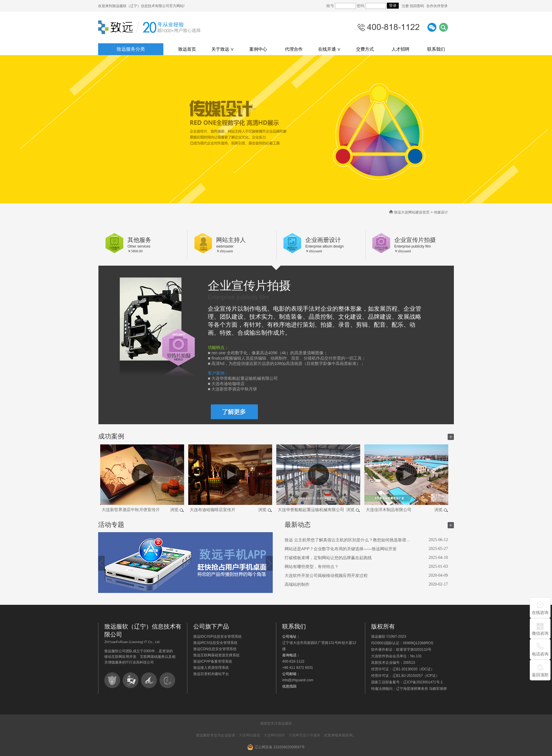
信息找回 (289, 686)
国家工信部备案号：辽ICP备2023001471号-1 (407, 682)
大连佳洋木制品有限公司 (389, 510)
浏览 (174, 510)
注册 (406, 6)
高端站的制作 (297, 584)
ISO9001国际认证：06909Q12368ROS (402, 643)
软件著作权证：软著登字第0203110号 (401, 650)
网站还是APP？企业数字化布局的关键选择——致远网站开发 (341, 549)
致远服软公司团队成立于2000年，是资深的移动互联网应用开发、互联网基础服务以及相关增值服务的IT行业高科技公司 (140, 657)
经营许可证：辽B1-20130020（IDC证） (403, 669)
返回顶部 (540, 675)
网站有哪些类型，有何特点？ (312, 567)
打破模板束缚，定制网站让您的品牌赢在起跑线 (328, 558)
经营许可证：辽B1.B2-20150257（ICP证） (405, 676)
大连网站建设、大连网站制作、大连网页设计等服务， (281, 735)
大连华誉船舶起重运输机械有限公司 (311, 510)
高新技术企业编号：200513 (393, 663)
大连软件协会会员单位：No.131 (397, 656)
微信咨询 (540, 633)
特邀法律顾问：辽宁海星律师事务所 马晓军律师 (409, 689)
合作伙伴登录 (437, 6)
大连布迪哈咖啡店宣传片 (213, 510)
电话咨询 (540, 654)
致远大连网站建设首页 (412, 212)
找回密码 (417, 6)
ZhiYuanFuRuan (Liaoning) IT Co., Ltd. (132, 642)
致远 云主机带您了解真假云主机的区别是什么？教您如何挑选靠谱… (347, 540)
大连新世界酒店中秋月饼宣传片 (131, 510)
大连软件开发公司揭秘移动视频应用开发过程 (326, 575)
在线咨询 (540, 613)
